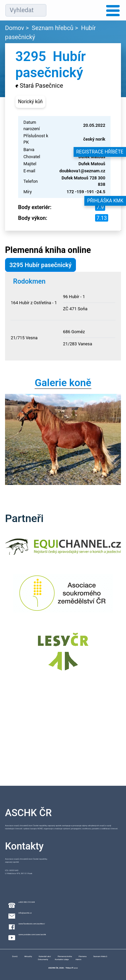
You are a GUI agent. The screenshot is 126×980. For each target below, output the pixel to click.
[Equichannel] (63, 551)
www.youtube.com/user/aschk (32, 934)
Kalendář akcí (45, 956)
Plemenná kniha (65, 956)
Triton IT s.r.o (72, 968)
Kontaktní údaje (62, 959)
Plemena (82, 956)
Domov (15, 28)
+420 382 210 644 (27, 902)
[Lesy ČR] (63, 656)
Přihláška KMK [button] (105, 201)
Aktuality (28, 956)
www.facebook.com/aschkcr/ (32, 924)
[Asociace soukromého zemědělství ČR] (63, 597)
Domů (15, 956)
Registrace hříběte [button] (100, 152)
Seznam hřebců (53, 28)
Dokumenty (43, 959)
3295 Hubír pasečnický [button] (40, 265)
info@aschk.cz (25, 913)
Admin (78, 959)
